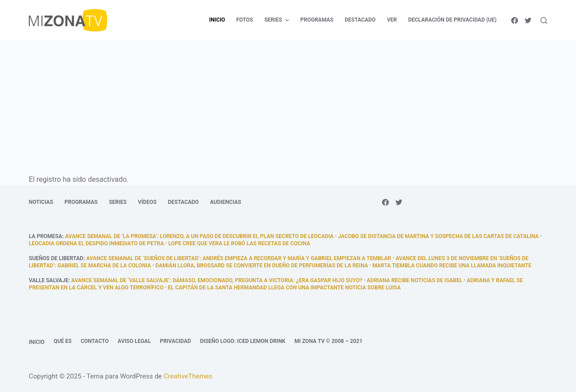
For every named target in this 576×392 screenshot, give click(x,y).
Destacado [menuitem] (360, 20)
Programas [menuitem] (317, 20)
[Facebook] (515, 20)
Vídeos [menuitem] (147, 202)
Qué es (63, 341)
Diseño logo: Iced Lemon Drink (243, 341)
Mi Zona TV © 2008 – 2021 (328, 341)
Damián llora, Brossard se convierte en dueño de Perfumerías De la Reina (262, 266)
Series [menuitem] (278, 20)
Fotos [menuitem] (245, 20)
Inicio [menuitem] (217, 20)
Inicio (37, 342)
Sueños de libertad (56, 258)
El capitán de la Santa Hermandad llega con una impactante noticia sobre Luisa (284, 288)
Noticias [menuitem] (41, 202)
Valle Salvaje (49, 280)
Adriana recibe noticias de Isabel (415, 280)
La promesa (45, 236)
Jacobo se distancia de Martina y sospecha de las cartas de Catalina (438, 236)
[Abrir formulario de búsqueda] (544, 20)
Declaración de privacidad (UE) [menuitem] (452, 20)
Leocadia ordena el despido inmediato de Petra (96, 243)
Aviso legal (135, 341)
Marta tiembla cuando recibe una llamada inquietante (452, 266)
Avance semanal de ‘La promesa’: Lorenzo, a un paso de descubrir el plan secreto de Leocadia (199, 236)
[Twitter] (528, 20)
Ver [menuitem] (392, 20)
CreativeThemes (188, 376)
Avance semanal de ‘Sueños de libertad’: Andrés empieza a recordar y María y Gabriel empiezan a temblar (239, 258)
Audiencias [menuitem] (226, 202)
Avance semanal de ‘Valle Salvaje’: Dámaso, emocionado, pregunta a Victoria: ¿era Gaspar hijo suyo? (217, 280)
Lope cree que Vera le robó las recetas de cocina (239, 243)
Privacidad (175, 341)
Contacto (94, 341)
